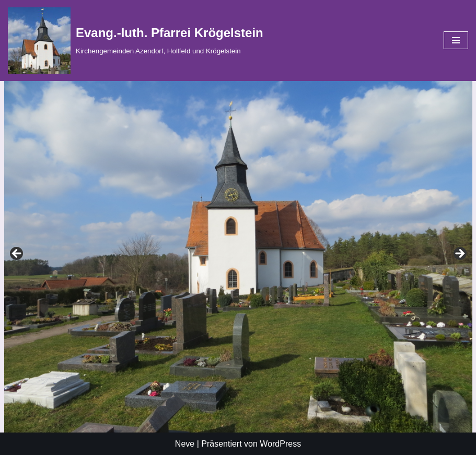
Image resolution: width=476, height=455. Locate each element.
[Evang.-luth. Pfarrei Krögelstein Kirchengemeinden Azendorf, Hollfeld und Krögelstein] (136, 41)
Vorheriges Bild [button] (459, 254)
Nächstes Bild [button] (17, 254)
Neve (185, 444)
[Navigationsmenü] (456, 40)
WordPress (280, 444)
